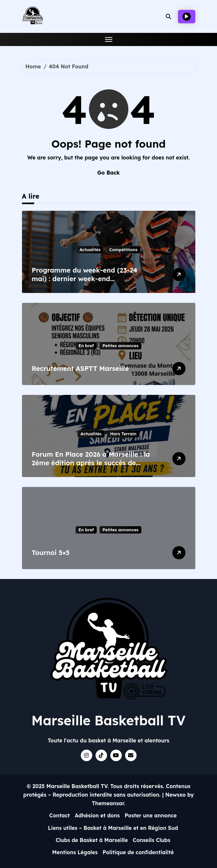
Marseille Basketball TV (108, 720)
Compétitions (123, 250)
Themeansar (108, 803)
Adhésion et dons (97, 815)
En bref (86, 346)
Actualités (90, 250)
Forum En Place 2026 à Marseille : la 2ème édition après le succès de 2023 (91, 463)
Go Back (108, 173)
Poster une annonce (151, 815)
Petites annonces (120, 346)
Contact (60, 815)
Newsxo (176, 795)
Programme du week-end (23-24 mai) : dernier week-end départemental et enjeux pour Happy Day (85, 283)
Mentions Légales (75, 852)
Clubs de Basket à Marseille (92, 840)
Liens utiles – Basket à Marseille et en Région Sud (113, 828)
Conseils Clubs (151, 840)
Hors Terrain (123, 434)
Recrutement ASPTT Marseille (80, 368)
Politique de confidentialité (138, 852)
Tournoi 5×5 (51, 553)
